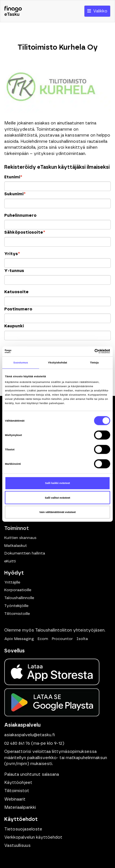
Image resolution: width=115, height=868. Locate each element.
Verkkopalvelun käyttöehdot (33, 837)
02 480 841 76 (17, 743)
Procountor (62, 639)
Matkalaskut (16, 546)
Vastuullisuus (17, 846)
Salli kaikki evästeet (57, 483)
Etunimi (13, 177)
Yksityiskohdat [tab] (57, 363)
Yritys (12, 254)
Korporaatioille (18, 590)
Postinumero (18, 309)
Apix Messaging (19, 639)
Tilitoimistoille (17, 614)
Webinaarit (15, 799)
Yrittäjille (12, 582)
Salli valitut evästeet (57, 497)
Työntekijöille (16, 606)
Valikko (97, 11)
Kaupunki (14, 326)
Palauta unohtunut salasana (32, 774)
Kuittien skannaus (20, 538)
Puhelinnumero (20, 215)
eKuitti (10, 561)
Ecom (43, 639)
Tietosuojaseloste (23, 829)
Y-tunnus (14, 271)
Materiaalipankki (20, 807)
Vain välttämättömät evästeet (58, 512)
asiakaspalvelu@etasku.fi (30, 735)
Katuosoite (16, 292)
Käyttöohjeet (18, 783)
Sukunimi (15, 194)
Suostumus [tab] (21, 363)
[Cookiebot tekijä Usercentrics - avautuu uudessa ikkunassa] (85, 351)
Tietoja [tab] (94, 363)
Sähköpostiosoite (25, 232)
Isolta (82, 639)
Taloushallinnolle (19, 598)
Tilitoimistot (17, 791)
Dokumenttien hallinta (25, 553)
